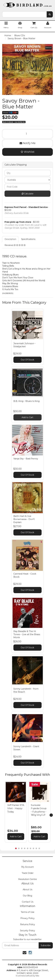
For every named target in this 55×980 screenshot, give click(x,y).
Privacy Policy (27, 918)
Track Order (28, 873)
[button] (23, 784)
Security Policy (27, 931)
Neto (37, 976)
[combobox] (24, 14)
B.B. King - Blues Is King (26, 401)
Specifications (28, 239)
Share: (10, 113)
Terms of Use (28, 912)
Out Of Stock (27, 360)
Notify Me (27, 143)
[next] (51, 815)
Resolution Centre (27, 879)
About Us (27, 889)
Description (10, 239)
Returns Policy (28, 924)
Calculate (28, 194)
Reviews (15, 245)
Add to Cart (27, 417)
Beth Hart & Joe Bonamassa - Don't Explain (24, 519)
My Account (27, 867)
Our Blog (27, 896)
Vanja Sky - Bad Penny (26, 459)
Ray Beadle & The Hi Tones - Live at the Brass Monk (27, 634)
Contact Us (28, 902)
